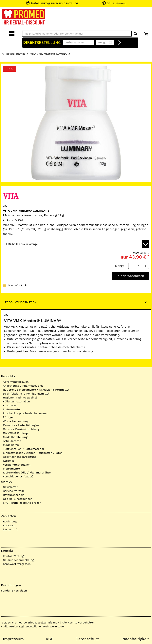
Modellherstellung (15, 437)
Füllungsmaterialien (16, 401)
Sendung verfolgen (14, 591)
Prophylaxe (10, 405)
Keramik (8, 461)
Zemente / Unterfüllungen (21, 425)
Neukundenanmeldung (18, 560)
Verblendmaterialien (17, 465)
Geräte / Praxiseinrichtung (21, 429)
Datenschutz (87, 639)
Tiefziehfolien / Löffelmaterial (23, 449)
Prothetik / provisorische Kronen (26, 413)
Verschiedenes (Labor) (18, 476)
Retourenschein (14, 495)
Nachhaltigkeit (136, 639)
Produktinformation (21, 302)
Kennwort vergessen (17, 564)
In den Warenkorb (130, 276)
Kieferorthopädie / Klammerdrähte (27, 472)
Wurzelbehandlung (16, 421)
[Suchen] (135, 34)
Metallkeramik (15, 54)
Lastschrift (10, 529)
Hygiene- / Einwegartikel (20, 397)
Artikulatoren (12, 441)
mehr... (8, 234)
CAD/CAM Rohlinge (16, 433)
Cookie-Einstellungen (18, 499)
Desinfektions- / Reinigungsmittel (26, 394)
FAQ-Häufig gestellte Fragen (22, 503)
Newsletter (10, 487)
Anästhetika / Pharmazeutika (23, 386)
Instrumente (11, 409)
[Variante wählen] (76, 244)
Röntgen (9, 417)
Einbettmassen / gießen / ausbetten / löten (33, 453)
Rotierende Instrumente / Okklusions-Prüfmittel (36, 390)
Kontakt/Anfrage (14, 556)
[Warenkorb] (147, 33)
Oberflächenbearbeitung (20, 457)
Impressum (13, 639)
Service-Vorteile (14, 491)
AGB (50, 639)
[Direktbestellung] (120, 43)
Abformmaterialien (16, 382)
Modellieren (11, 445)
